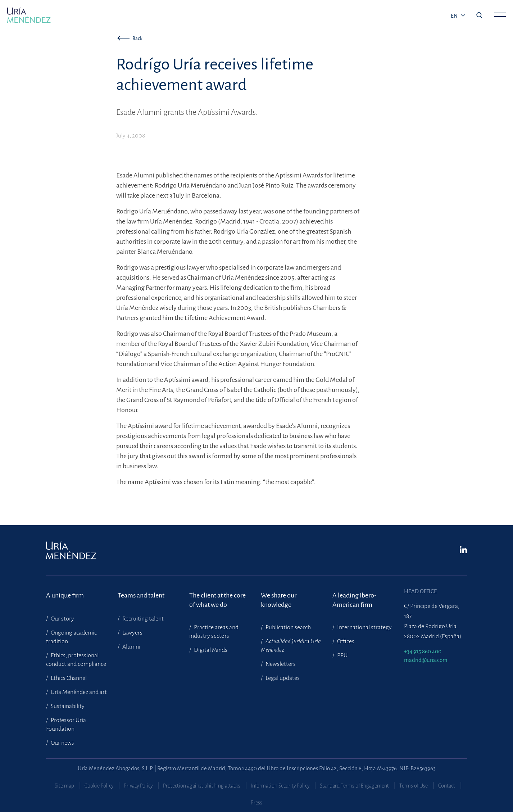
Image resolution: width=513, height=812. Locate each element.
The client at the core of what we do (217, 600)
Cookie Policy (99, 786)
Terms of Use (414, 786)
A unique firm (65, 595)
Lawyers (132, 633)
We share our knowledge (279, 600)
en (455, 16)
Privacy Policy (138, 786)
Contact (447, 786)
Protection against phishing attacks (202, 786)
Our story (62, 619)
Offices (345, 641)
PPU (342, 655)
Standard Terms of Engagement (354, 786)
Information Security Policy (280, 786)
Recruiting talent (142, 619)
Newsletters (280, 664)
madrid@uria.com (426, 660)
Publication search (288, 627)
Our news (62, 743)
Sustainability (67, 706)
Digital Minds (210, 650)
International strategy (364, 627)
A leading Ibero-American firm (354, 600)
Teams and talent (141, 595)
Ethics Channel (68, 678)
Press (256, 803)
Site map (64, 786)
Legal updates (282, 678)
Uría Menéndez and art (78, 692)
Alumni (131, 647)
